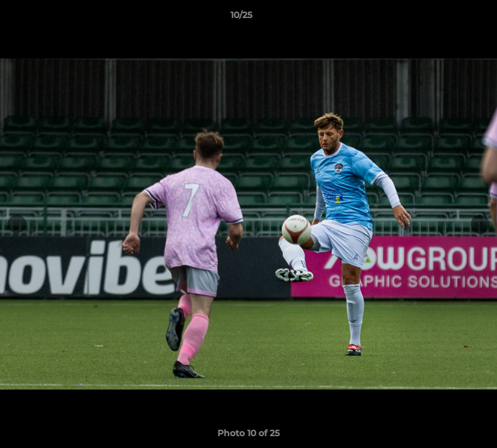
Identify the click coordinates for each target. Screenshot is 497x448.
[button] (445, 18)
